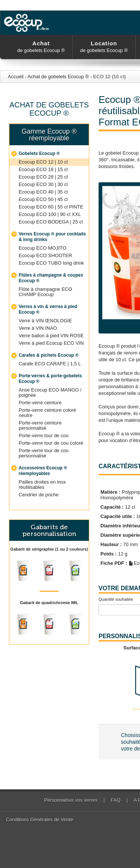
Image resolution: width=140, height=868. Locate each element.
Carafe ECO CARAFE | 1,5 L (50, 364)
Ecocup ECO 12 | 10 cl (43, 162)
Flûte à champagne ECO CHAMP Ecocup (45, 292)
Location (104, 47)
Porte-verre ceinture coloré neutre (47, 413)
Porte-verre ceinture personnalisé (40, 425)
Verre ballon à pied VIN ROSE (51, 336)
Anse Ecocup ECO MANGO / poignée (50, 392)
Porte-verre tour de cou (44, 435)
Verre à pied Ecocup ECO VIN (51, 343)
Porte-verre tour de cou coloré (51, 443)
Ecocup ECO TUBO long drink (51, 263)
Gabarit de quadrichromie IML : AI (23, 624)
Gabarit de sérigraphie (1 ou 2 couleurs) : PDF (49, 571)
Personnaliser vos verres (71, 800)
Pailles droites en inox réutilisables (42, 485)
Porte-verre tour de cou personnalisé (44, 453)
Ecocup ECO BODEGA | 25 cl (51, 222)
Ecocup (28, 23)
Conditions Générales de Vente (40, 820)
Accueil (16, 77)
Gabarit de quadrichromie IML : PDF (49, 624)
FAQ (116, 800)
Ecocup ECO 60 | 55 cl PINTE (51, 207)
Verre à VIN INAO (38, 328)
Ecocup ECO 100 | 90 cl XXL (50, 214)
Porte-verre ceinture (40, 403)
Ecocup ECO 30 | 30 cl (43, 184)
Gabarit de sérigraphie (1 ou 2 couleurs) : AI (23, 571)
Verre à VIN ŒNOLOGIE (45, 321)
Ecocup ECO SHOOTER (45, 255)
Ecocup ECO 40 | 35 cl (43, 192)
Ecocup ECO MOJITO (43, 248)
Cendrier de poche (39, 495)
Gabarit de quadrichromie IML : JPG (75, 624)
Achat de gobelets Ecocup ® (58, 77)
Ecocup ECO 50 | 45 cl (43, 199)
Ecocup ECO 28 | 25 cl (43, 177)
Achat (41, 47)
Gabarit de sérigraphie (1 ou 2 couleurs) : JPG (75, 571)
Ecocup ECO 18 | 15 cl (43, 169)
